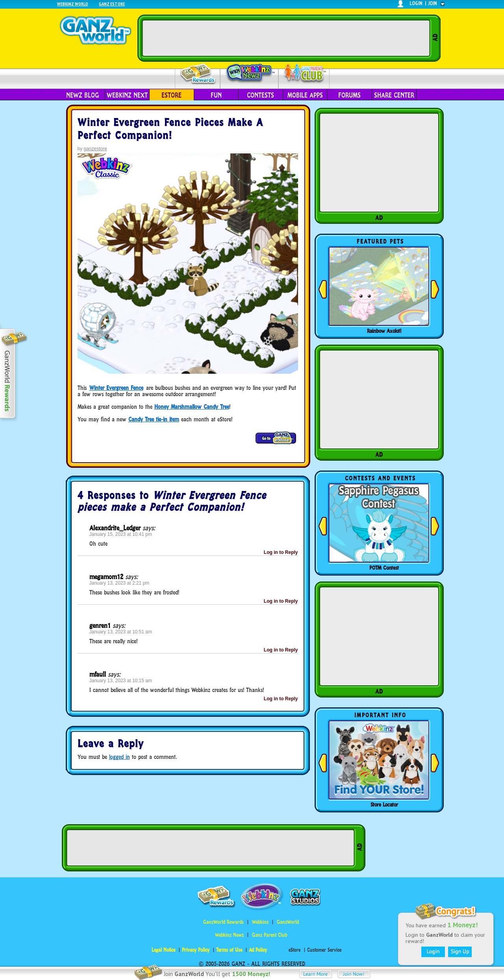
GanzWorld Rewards (223, 922)
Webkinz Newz (249, 74)
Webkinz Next (127, 95)
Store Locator (384, 805)
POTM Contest (384, 568)
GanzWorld (288, 922)
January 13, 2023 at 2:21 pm (120, 583)
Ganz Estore (112, 4)
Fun (216, 95)
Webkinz (260, 922)
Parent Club (304, 74)
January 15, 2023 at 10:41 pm (121, 534)
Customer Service (324, 950)
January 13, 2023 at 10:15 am (121, 681)
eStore (171, 95)
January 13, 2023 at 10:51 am (121, 632)
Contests (260, 95)
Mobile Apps (305, 95)
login (416, 3)
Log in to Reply (281, 552)
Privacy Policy (196, 950)
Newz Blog (82, 95)
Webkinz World (73, 4)
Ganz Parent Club (270, 935)
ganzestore (95, 149)
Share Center (394, 95)
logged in (120, 757)
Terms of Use (229, 950)
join (433, 3)
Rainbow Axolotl (384, 331)
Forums (349, 95)
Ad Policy (258, 950)
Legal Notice (163, 950)
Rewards (198, 74)
